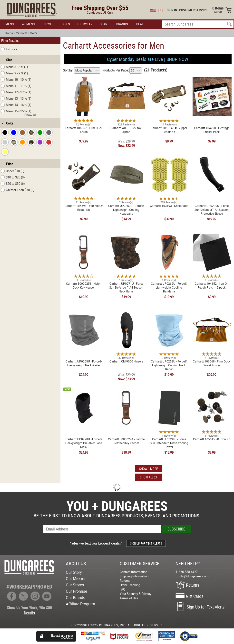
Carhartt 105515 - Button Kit (212, 389)
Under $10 (12, 171)
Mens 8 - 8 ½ (14, 67)
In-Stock (9, 49)
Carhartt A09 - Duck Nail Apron (126, 78)
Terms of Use (129, 598)
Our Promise (76, 591)
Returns (125, 581)
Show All (30, 115)
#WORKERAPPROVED (29, 587)
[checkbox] (5, 132)
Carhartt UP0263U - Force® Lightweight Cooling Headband (126, 158)
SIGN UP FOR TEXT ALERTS (146, 543)
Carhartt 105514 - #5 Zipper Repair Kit (169, 80)
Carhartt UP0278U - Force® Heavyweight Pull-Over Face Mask (84, 393)
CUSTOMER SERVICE (193, 10)
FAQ (122, 589)
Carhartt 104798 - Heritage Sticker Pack (212, 80)
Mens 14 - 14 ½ (16, 105)
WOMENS (28, 24)
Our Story (74, 572)
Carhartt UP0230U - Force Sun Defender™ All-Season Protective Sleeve (212, 160)
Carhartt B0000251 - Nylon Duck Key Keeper (84, 236)
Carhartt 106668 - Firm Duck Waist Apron (212, 314)
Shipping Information (134, 576)
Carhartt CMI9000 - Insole (126, 312)
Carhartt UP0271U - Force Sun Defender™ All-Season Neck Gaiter (126, 238)
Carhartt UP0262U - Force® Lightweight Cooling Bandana (169, 236)
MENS (10, 24)
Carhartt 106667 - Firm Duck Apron (84, 80)
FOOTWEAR (84, 24)
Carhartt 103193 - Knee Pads (169, 156)
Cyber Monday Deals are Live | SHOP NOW (148, 59)
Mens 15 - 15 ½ (16, 111)
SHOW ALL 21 (148, 477)
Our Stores (75, 585)
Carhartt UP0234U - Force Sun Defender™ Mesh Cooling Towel (169, 391)
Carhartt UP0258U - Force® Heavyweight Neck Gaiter (84, 314)
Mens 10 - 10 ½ (16, 79)
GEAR (103, 24)
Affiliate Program (80, 604)
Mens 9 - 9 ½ (14, 73)
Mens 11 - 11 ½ (16, 86)
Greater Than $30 (17, 190)
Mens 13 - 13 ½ (16, 98)
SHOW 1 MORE (148, 469)
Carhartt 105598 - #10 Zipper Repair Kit (84, 158)
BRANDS (122, 24)
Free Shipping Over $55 (100, 8)
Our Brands (75, 598)
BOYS (47, 24)
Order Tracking (130, 585)
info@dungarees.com (194, 576)
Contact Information (133, 572)
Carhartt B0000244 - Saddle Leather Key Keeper (126, 391)
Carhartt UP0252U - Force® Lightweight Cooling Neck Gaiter (169, 316)
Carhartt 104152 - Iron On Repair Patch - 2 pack (212, 236)
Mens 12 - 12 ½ (16, 92)
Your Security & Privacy (136, 594)
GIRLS (66, 24)
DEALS (141, 24)
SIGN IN (172, 10)
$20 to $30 (13, 184)
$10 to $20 (13, 177)
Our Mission (76, 579)
